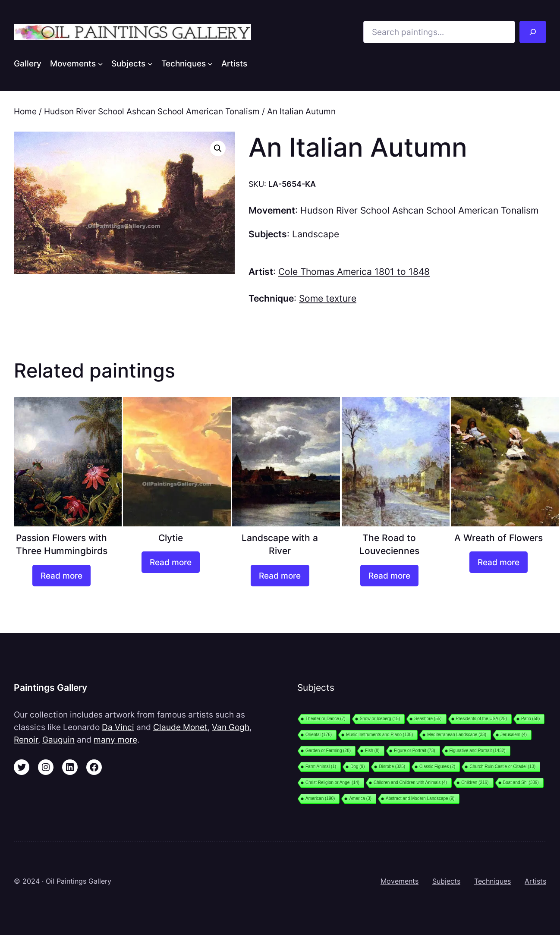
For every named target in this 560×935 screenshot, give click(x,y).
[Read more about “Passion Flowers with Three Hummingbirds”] (61, 576)
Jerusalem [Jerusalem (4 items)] (514, 735)
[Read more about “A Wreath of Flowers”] (499, 562)
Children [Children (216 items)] (475, 782)
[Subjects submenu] (150, 63)
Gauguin (58, 740)
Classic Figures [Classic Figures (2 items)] (437, 767)
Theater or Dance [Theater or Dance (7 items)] (326, 719)
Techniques (492, 881)
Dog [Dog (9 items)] (357, 767)
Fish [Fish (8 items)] (372, 751)
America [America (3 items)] (360, 798)
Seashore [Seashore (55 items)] (428, 719)
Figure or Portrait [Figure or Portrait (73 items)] (415, 751)
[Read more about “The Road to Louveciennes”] (389, 576)
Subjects (446, 881)
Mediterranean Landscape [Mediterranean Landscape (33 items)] (457, 735)
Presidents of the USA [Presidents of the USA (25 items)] (481, 719)
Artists (535, 881)
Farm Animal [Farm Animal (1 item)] (321, 767)
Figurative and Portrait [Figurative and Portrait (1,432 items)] (478, 751)
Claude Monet (180, 727)
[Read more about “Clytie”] (171, 562)
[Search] (533, 32)
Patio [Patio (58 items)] (530, 719)
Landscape (316, 234)
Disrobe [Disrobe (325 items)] (392, 767)
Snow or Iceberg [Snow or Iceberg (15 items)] (380, 719)
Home (25, 111)
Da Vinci (118, 727)
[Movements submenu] (101, 63)
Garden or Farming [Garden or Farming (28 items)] (328, 751)
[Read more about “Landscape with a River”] (280, 576)
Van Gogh (231, 727)
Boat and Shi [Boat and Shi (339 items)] (521, 782)
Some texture (328, 298)
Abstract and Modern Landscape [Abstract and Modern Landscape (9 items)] (420, 798)
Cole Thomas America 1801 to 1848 (354, 272)
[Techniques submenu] (210, 63)
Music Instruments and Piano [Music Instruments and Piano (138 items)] (379, 735)
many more (115, 740)
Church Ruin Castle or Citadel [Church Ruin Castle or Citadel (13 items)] (502, 767)
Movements (400, 881)
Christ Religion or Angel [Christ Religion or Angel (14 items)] (332, 782)
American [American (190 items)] (320, 798)
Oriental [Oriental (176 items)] (319, 735)
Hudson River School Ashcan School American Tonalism (152, 111)
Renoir (26, 740)
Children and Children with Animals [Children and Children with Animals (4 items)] (410, 782)
